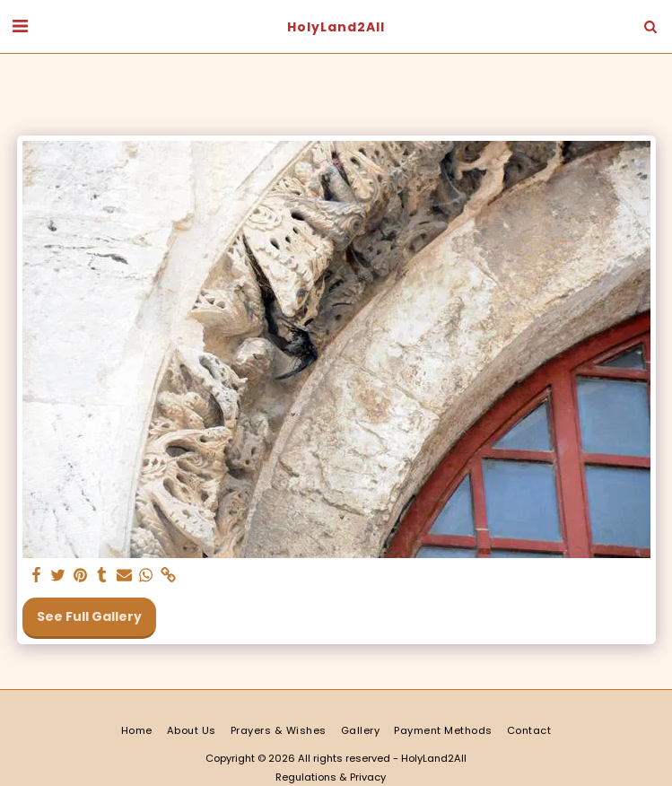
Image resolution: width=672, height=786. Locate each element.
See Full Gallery (89, 616)
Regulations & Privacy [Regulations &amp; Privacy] (331, 777)
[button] (20, 26)
